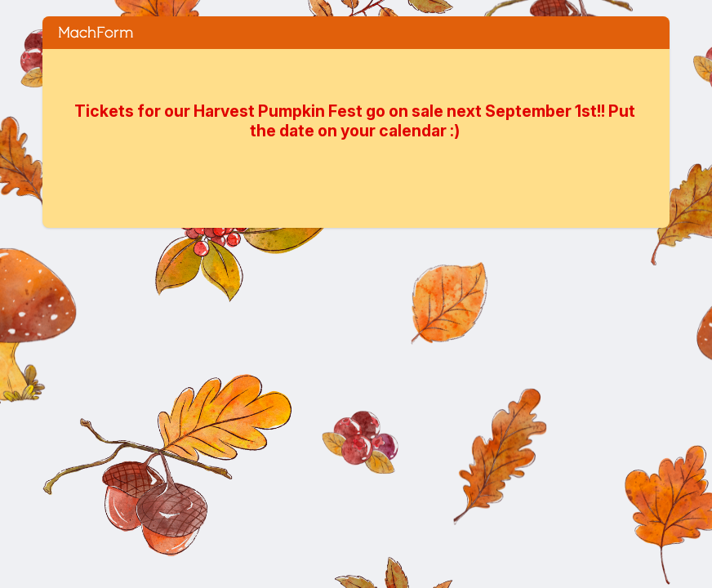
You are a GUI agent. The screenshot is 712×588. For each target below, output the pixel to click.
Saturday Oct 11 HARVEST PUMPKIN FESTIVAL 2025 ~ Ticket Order (356, 33)
